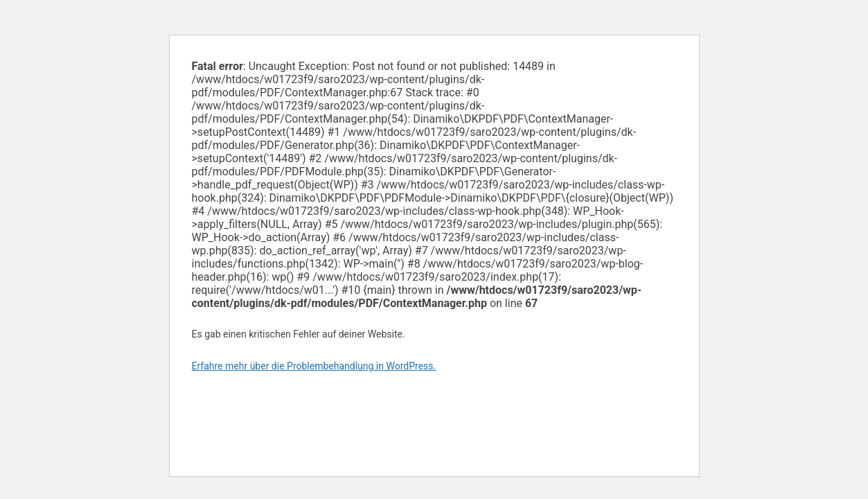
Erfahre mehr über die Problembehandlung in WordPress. (314, 366)
